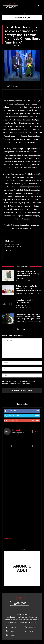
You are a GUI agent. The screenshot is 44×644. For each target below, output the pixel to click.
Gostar (36, 411)
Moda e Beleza (21, 279)
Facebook (13, 627)
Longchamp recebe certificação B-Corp (25, 301)
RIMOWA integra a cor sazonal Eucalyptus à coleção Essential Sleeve (29, 273)
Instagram (32, 627)
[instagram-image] (13, 446)
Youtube (12, 635)
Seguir (36, 416)
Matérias (18, 46)
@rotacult (16, 430)
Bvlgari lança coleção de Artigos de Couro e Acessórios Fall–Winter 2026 (28, 288)
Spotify (12, 631)
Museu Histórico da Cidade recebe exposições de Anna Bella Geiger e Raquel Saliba (28, 316)
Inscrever (35, 420)
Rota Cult (10, 241)
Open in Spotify (10, 538)
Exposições (20, 322)
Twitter (31, 631)
